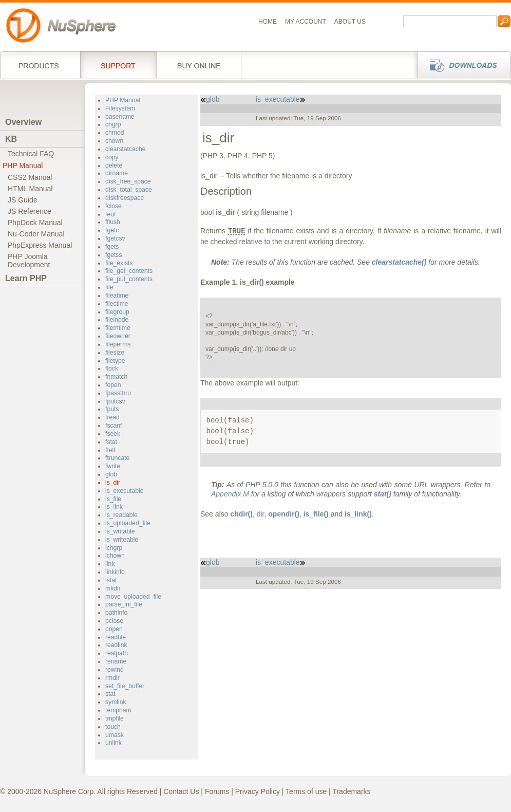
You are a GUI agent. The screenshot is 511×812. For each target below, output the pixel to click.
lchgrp (114, 548)
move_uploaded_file (133, 597)
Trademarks (351, 791)
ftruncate (117, 458)
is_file (113, 499)
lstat (111, 580)
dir (261, 514)
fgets (112, 247)
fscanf (113, 426)
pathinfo (116, 613)
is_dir (113, 483)
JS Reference (30, 211)
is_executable (124, 491)
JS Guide (23, 200)
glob (111, 474)
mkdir (113, 588)
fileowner (118, 336)
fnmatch (116, 377)
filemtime (118, 328)
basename (120, 117)
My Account (306, 22)
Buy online (199, 65)
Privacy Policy (258, 791)
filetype (115, 361)
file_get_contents (129, 271)
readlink (116, 645)
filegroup (117, 312)
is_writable (120, 531)
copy (112, 157)
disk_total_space (129, 190)
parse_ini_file (124, 604)
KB (11, 139)
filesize (115, 353)
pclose (114, 621)
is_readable (121, 515)
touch (113, 727)
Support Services (118, 65)
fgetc (112, 230)
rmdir (112, 678)
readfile (116, 637)
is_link (114, 507)
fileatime (117, 296)
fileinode (117, 320)
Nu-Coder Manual (36, 234)
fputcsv (115, 401)
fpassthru (118, 393)
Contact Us (181, 791)
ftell (110, 450)
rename (116, 661)
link (110, 564)
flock (112, 368)
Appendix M (230, 494)
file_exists (119, 263)
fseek (113, 434)
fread (112, 417)
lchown (115, 556)
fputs (112, 409)
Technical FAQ (31, 154)
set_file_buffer (125, 686)
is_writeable (122, 540)
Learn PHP (26, 278)
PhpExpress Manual (40, 245)
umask (115, 735)
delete (114, 165)
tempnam (118, 710)
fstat (111, 442)
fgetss (113, 255)
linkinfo (115, 572)
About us (350, 22)
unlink (113, 743)
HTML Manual (30, 189)
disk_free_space (128, 181)
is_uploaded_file (128, 523)
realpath (117, 653)
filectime (117, 304)
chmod (115, 133)
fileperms (118, 344)
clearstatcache (125, 149)
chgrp (113, 124)
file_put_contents (129, 279)
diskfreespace (125, 198)
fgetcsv (115, 238)
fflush (113, 222)
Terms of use (306, 791)
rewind (115, 670)
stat (110, 694)
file (109, 287)
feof (110, 214)
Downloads (461, 65)
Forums (217, 791)
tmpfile (115, 718)
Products (40, 65)
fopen (113, 385)
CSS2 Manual (30, 177)
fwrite (113, 466)
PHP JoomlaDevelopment (29, 261)
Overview (23, 122)
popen (114, 629)
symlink (116, 702)
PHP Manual (23, 165)
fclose (113, 206)
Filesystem (120, 108)
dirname (117, 173)
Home (268, 22)
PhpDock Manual (35, 223)
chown (114, 141)
